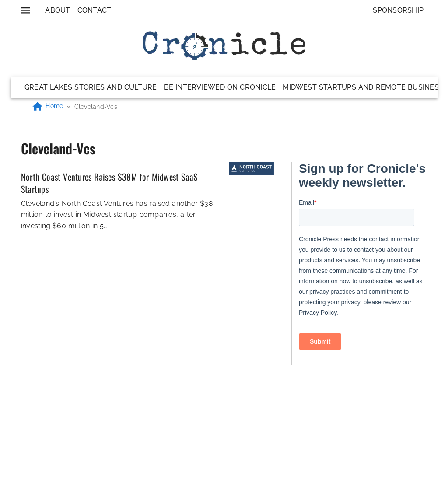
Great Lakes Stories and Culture (91, 87)
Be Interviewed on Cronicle (220, 87)
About (58, 10)
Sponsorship (398, 10)
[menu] (25, 10)
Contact (94, 10)
